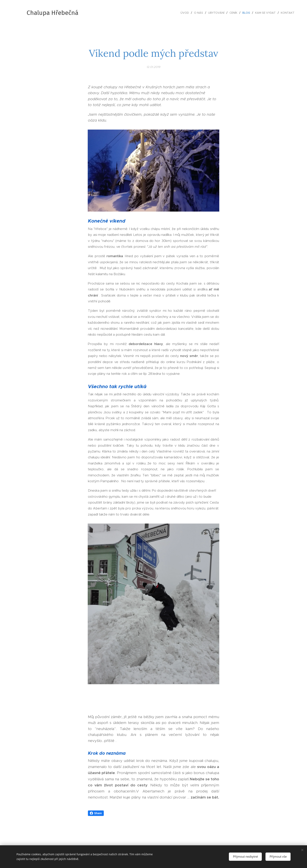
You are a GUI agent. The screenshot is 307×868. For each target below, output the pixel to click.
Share (96, 813)
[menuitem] (186, 13)
